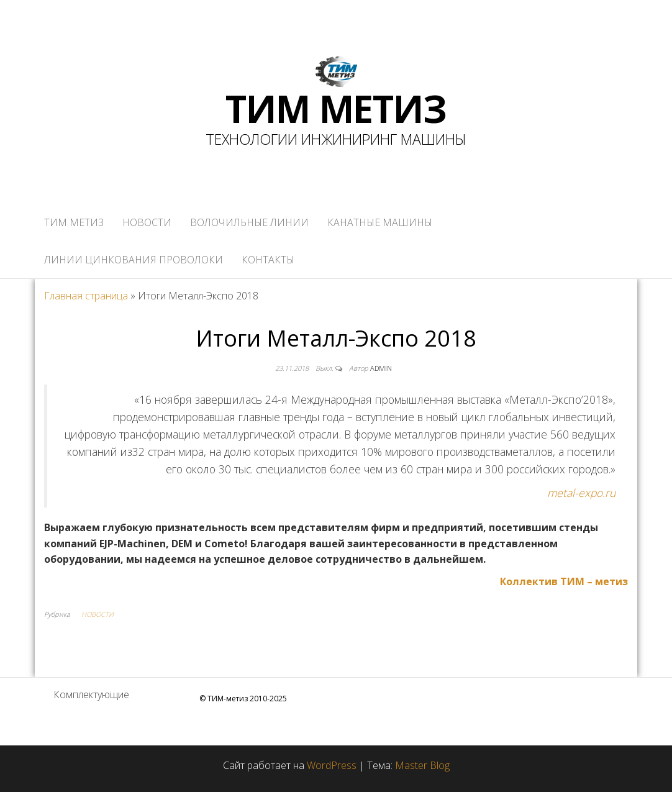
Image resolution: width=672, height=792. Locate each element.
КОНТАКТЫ (268, 260)
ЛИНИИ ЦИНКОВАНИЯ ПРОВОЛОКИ (134, 260)
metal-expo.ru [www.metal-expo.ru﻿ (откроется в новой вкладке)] (581, 493)
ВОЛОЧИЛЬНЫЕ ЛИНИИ (249, 222)
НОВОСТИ (147, 222)
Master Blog (422, 765)
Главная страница (86, 296)
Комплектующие (91, 694)
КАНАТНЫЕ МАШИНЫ (380, 222)
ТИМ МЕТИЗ (336, 109)
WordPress (332, 765)
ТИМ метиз (74, 222)
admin (381, 368)
